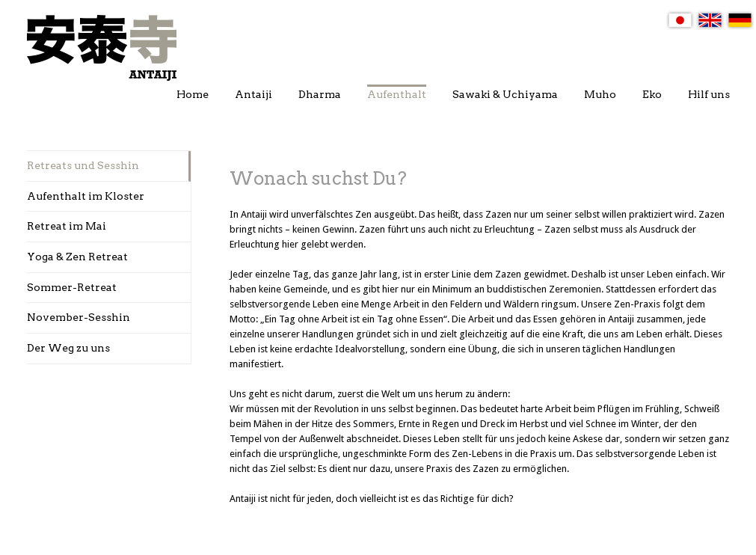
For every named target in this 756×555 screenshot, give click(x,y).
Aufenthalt (397, 94)
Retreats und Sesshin (83, 165)
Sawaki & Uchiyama (505, 94)
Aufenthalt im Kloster (86, 196)
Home (193, 94)
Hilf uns (709, 94)
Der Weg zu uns (68, 348)
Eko (652, 94)
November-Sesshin (79, 317)
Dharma (320, 94)
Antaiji (253, 94)
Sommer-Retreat (72, 287)
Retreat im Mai (67, 226)
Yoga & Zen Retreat (77, 257)
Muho (600, 94)
